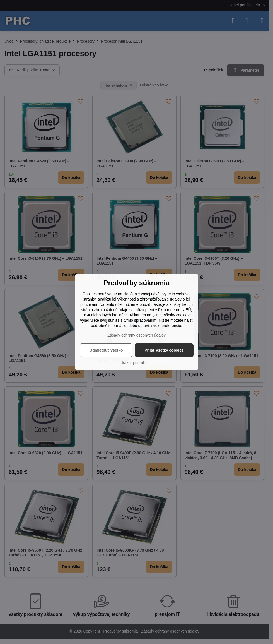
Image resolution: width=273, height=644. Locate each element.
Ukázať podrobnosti (137, 363)
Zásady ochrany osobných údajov (136, 335)
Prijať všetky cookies (164, 350)
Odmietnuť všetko (106, 350)
